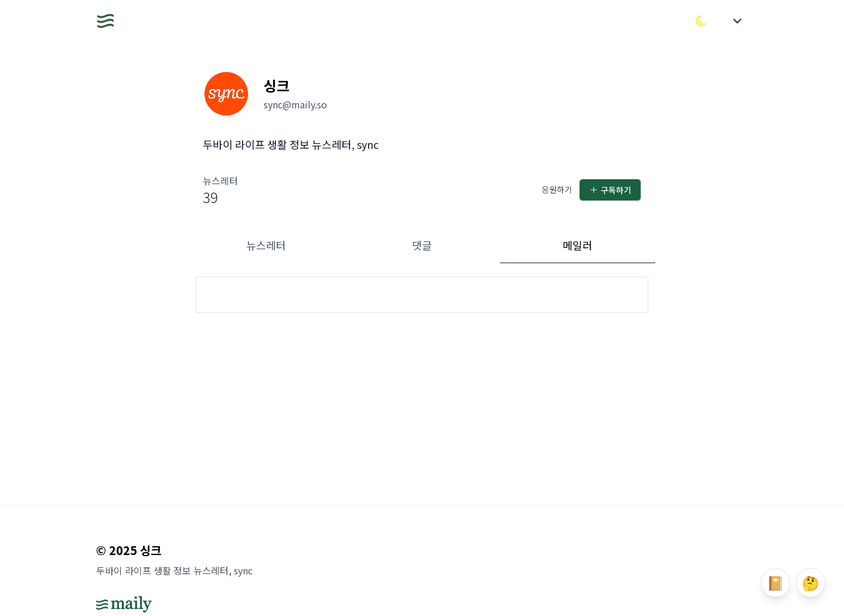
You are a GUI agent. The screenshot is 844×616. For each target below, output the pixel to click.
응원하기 (557, 189)
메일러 (578, 245)
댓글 (422, 245)
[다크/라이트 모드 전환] (701, 21)
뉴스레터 (266, 245)
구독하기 (610, 190)
